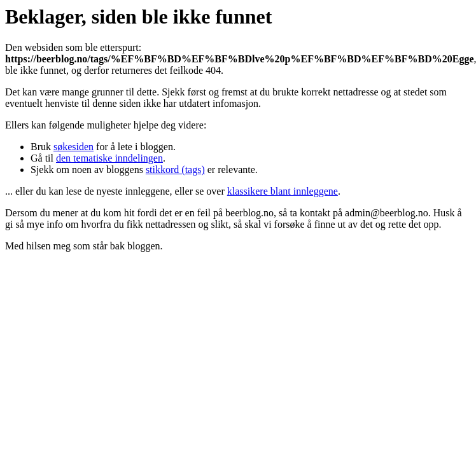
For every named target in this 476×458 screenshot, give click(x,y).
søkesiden (73, 147)
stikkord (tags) (175, 170)
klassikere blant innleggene (283, 191)
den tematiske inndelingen (109, 158)
